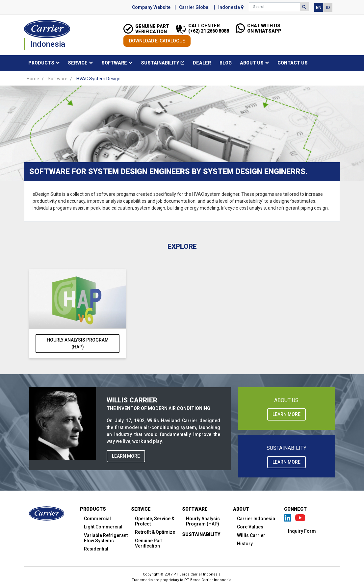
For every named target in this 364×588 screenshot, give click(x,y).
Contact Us (293, 63)
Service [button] (78, 63)
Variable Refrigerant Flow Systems (106, 538)
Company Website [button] (151, 7)
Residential (96, 549)
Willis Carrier (251, 535)
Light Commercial (103, 527)
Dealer (202, 63)
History (245, 544)
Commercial (97, 519)
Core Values (250, 527)
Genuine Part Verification (149, 543)
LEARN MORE (126, 456)
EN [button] (319, 7)
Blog (226, 63)
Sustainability (165, 64)
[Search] (274, 7)
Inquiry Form (302, 531)
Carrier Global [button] (194, 7)
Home (33, 79)
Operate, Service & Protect (155, 521)
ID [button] (328, 7)
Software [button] (114, 63)
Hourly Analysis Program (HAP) (78, 343)
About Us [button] (252, 63)
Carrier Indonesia (256, 519)
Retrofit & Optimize (155, 532)
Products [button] (41, 63)
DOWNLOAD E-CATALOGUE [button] (157, 41)
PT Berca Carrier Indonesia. (208, 580)
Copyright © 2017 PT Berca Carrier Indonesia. (182, 574)
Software (58, 79)
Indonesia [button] (231, 7)
